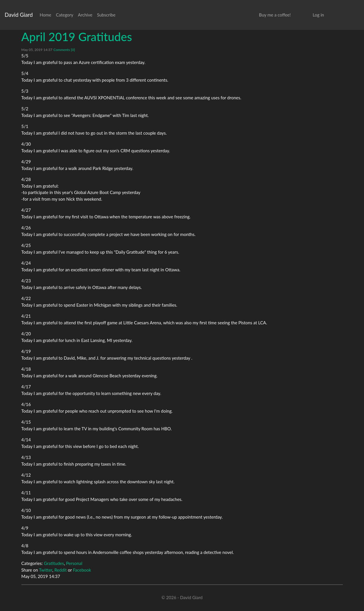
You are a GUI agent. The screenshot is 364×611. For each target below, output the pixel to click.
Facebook (82, 570)
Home (45, 15)
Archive (85, 15)
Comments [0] (64, 50)
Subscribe (106, 15)
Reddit (61, 570)
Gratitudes (54, 563)
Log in (318, 15)
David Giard (19, 15)
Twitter (46, 570)
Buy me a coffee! (275, 15)
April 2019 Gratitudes (77, 37)
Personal (74, 563)
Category (65, 15)
